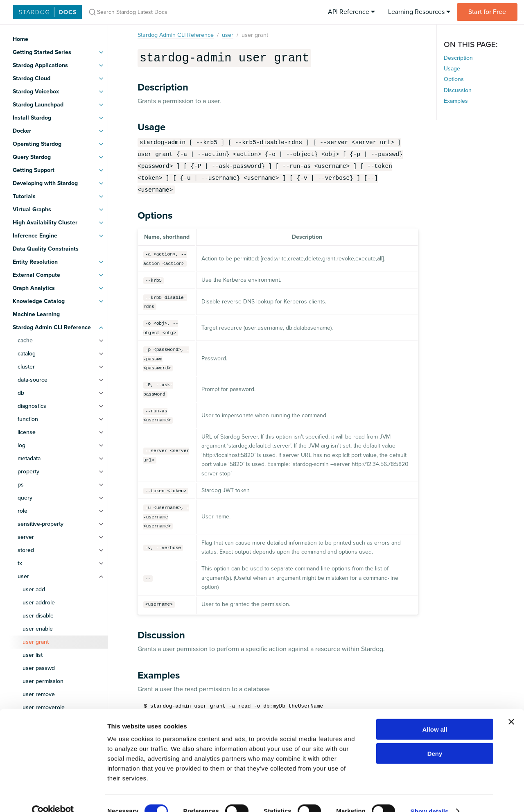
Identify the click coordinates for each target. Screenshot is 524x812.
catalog (27, 354)
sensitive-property (41, 524)
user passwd (39, 668)
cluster (26, 367)
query (25, 498)
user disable (38, 616)
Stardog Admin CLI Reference (176, 35)
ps (21, 485)
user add (34, 589)
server (26, 537)
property (28, 472)
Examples (456, 101)
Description (458, 58)
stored (26, 550)
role (23, 511)
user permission (43, 681)
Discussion (458, 90)
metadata (29, 458)
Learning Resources (419, 12)
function (28, 419)
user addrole (39, 603)
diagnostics (32, 406)
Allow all (435, 714)
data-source (33, 380)
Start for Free (487, 12)
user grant (36, 642)
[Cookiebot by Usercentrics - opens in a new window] (53, 796)
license (27, 432)
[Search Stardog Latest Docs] (192, 12)
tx (20, 563)
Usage (452, 69)
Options (454, 79)
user (23, 576)
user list (33, 655)
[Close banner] (511, 706)
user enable (38, 629)
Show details (430, 796)
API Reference (351, 12)
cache (25, 340)
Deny (435, 738)
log (21, 445)
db (21, 393)
